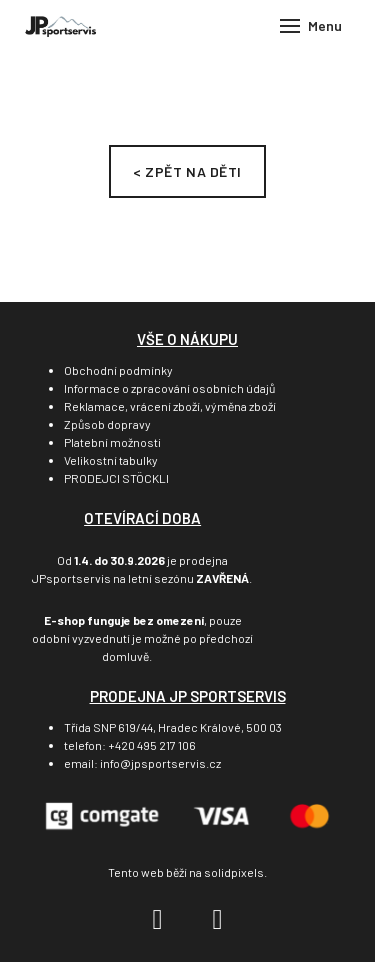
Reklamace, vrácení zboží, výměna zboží (170, 406)
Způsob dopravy (107, 424)
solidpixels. (235, 872)
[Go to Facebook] (158, 920)
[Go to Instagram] (218, 920)
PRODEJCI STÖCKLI (116, 478)
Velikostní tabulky (111, 460)
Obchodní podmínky (118, 370)
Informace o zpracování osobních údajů (169, 388)
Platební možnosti (112, 442)
